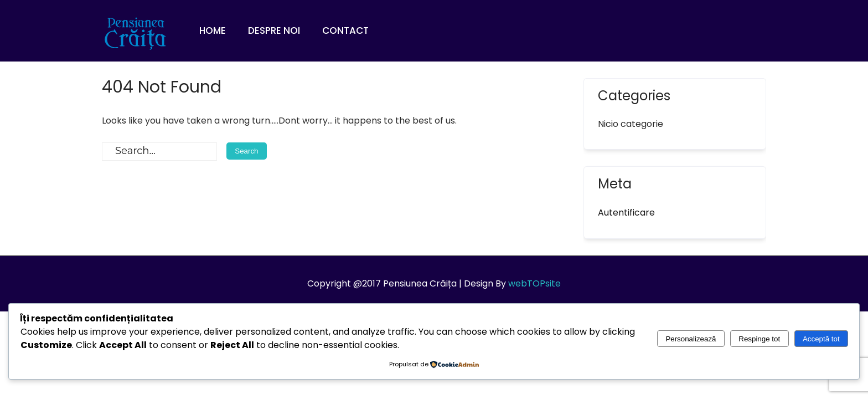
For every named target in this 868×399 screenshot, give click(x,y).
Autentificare (626, 213)
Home (213, 30)
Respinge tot (759, 339)
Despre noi (274, 30)
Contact (345, 30)
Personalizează (691, 339)
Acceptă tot (821, 339)
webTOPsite (534, 283)
